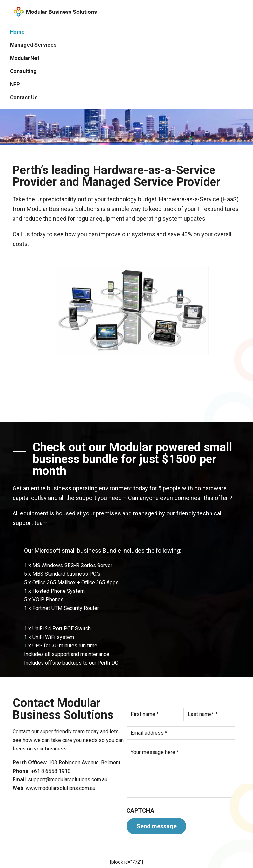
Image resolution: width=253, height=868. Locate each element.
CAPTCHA (140, 811)
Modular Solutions (55, 12)
